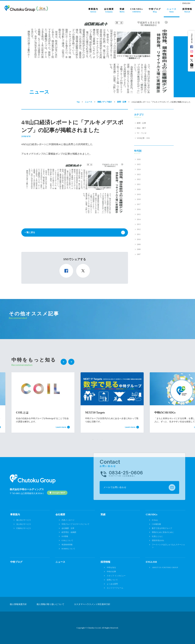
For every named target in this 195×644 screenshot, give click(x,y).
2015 (139, 214)
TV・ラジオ (142, 133)
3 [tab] (102, 440)
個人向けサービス (24, 520)
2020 (139, 189)
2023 (139, 174)
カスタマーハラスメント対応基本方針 (92, 604)
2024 (139, 169)
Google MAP (59, 493)
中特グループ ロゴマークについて (75, 524)
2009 (139, 244)
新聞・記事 (141, 123)
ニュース (60, 562)
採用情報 (105, 562)
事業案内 (15, 514)
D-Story (155, 520)
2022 (139, 179)
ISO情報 (65, 536)
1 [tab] (93, 440)
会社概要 (60, 514)
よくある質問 (112, 584)
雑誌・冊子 (141, 128)
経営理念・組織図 (69, 532)
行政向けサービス (24, 528)
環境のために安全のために (163, 532)
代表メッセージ (68, 520)
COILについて (67, 540)
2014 (139, 219)
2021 (139, 184)
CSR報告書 (156, 524)
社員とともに (157, 536)
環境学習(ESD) (158, 540)
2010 (139, 239)
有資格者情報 (67, 545)
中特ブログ (16, 562)
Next (71, 362)
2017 (139, 204)
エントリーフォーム (115, 588)
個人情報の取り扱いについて (50, 604)
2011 (139, 234)
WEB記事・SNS (143, 138)
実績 (103, 514)
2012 (139, 229)
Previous (64, 362)
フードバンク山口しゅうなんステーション (168, 546)
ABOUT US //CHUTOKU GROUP (165, 567)
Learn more (61, 427)
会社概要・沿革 (68, 528)
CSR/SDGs (152, 514)
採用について (112, 580)
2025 (139, 164)
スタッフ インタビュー (116, 576)
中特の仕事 (111, 572)
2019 (139, 194)
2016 (139, 209)
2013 (139, 224)
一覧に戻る (30, 232)
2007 (139, 254)
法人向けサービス (24, 524)
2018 (139, 199)
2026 (139, 159)
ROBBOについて (68, 549)
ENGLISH (186, 3)
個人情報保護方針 (18, 604)
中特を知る (111, 567)
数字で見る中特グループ (162, 528)
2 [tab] (97, 440)
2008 (139, 249)
